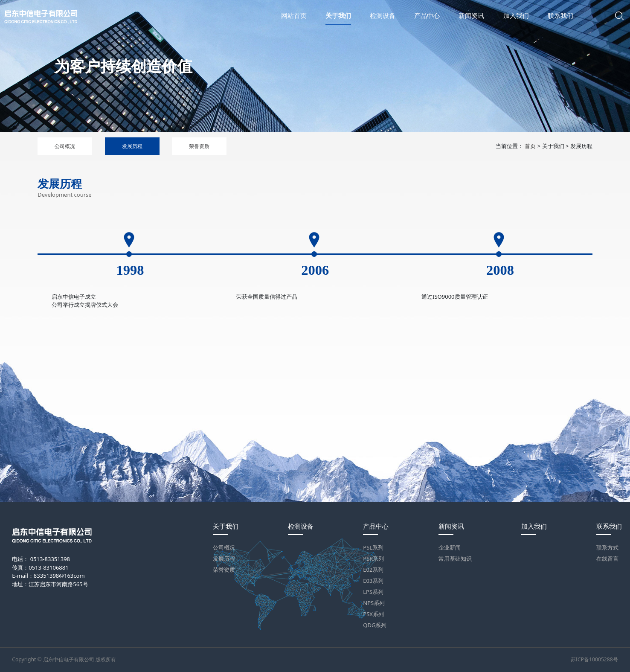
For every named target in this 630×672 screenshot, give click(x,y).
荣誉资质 (199, 146)
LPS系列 (373, 592)
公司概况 (65, 146)
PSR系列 (373, 559)
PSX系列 (373, 614)
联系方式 (607, 547)
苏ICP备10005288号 (594, 659)
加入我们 (534, 526)
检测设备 (301, 526)
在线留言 (607, 559)
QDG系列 (375, 625)
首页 (530, 146)
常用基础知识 (455, 559)
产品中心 (376, 526)
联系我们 (609, 526)
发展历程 (132, 146)
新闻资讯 (451, 526)
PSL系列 (373, 547)
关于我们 (226, 526)
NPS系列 (374, 603)
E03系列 (373, 581)
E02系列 (373, 570)
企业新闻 (450, 547)
